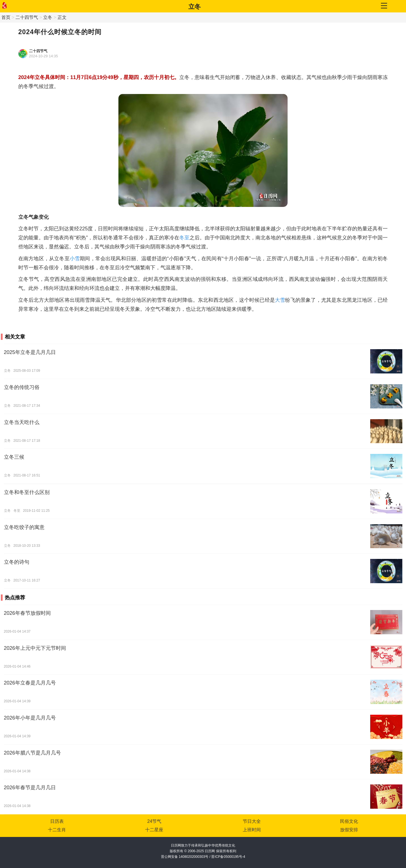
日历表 (57, 821)
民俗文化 (349, 821)
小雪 (75, 259)
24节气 (154, 821)
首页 (6, 17)
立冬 (195, 7)
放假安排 (349, 830)
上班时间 (252, 830)
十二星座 (154, 830)
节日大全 (252, 821)
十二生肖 (57, 830)
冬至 (184, 238)
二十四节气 (27, 17)
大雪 (280, 300)
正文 (62, 17)
